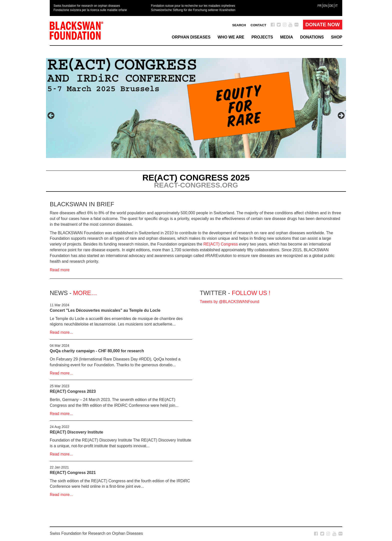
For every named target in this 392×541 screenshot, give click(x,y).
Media (286, 37)
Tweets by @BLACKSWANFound (229, 302)
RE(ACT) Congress (221, 244)
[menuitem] (319, 6)
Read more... (61, 332)
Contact (258, 25)
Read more (60, 270)
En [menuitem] (325, 6)
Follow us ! (251, 293)
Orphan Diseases (191, 37)
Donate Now (323, 24)
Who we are (231, 37)
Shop (337, 37)
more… (85, 293)
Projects (262, 37)
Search (239, 25)
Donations (312, 37)
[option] (196, 118)
